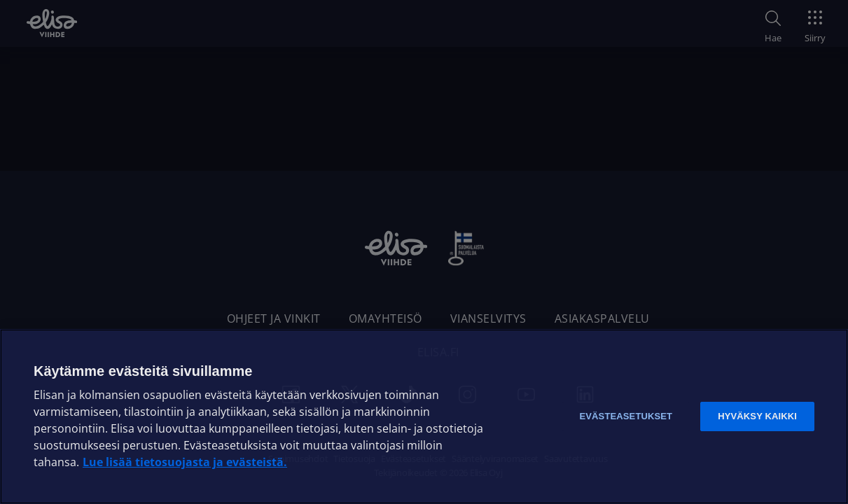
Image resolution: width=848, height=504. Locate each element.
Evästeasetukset (626, 416)
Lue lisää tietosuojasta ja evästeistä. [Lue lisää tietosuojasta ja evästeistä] (185, 462)
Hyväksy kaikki (757, 416)
